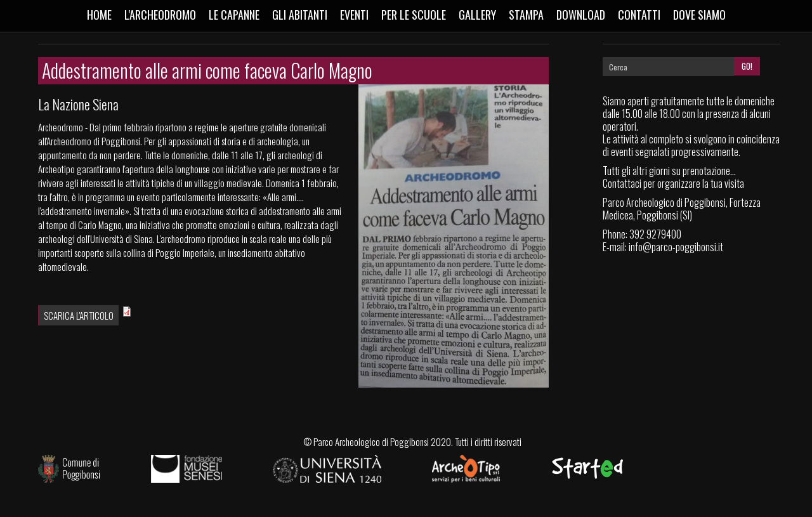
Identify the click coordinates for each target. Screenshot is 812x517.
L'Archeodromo (160, 15)
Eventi (354, 15)
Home (99, 15)
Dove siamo (699, 15)
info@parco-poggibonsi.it (676, 247)
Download (581, 15)
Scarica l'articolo (79, 315)
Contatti (639, 15)
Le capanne (234, 15)
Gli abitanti (300, 15)
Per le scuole (414, 15)
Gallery (477, 15)
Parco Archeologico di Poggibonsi (371, 442)
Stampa (526, 15)
